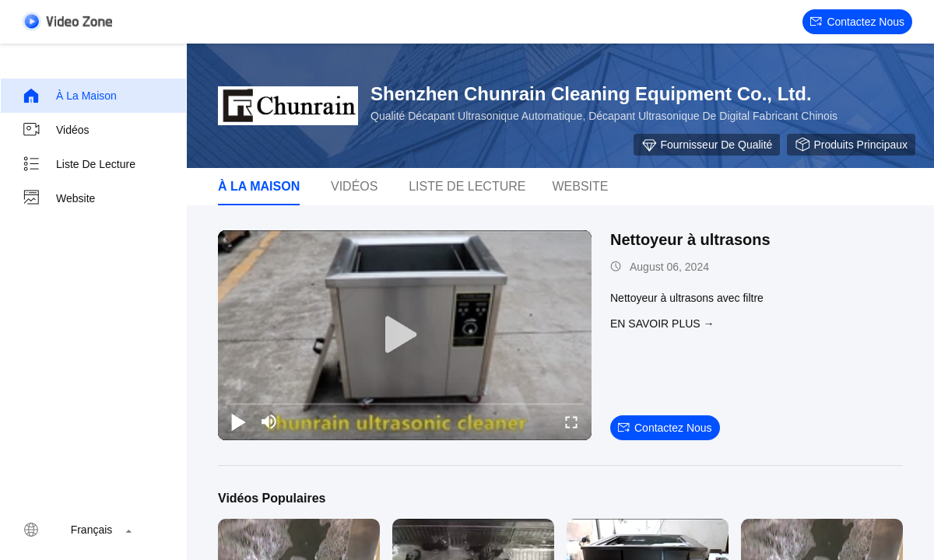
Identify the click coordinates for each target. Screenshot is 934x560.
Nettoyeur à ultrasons (690, 240)
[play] (405, 335)
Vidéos (56, 130)
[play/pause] (238, 422)
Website (58, 198)
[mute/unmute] (269, 422)
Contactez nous (857, 22)
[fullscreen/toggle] (571, 422)
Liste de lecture (79, 164)
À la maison (69, 96)
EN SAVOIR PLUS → (662, 324)
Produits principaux (851, 145)
